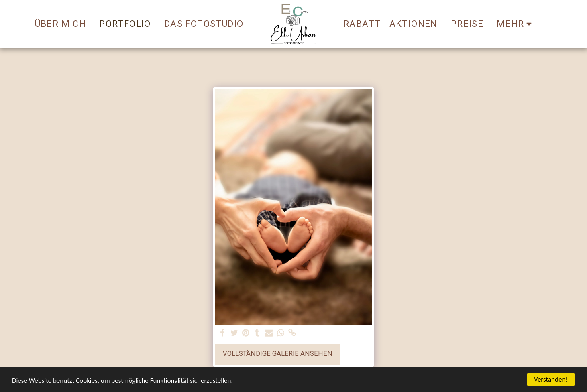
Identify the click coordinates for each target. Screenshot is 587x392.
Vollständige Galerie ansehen (278, 354)
